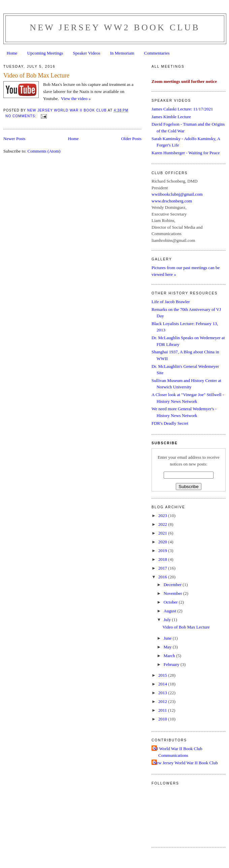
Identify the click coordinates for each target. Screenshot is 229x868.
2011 (163, 710)
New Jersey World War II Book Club (186, 763)
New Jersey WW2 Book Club (115, 27)
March (170, 656)
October (171, 602)
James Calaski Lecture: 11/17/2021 (182, 109)
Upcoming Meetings (45, 53)
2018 (163, 559)
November (173, 593)
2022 (163, 524)
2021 (163, 533)
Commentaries (157, 53)
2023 (163, 516)
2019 (163, 551)
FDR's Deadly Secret (170, 423)
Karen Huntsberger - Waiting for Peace (186, 153)
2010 (163, 719)
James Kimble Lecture (171, 117)
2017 (163, 568)
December (173, 585)
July (168, 620)
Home (12, 53)
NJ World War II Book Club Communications (178, 752)
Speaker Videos (87, 53)
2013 (163, 693)
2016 (163, 577)
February (172, 664)
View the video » (76, 99)
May (168, 647)
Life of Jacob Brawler (171, 302)
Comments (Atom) (44, 151)
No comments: (22, 116)
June (168, 638)
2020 (163, 542)
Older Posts (131, 139)
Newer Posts (14, 139)
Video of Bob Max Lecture (36, 75)
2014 (163, 684)
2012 (163, 701)
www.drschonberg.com (172, 201)
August (171, 611)
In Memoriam (122, 53)
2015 (163, 675)
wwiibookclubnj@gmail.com (177, 194)
